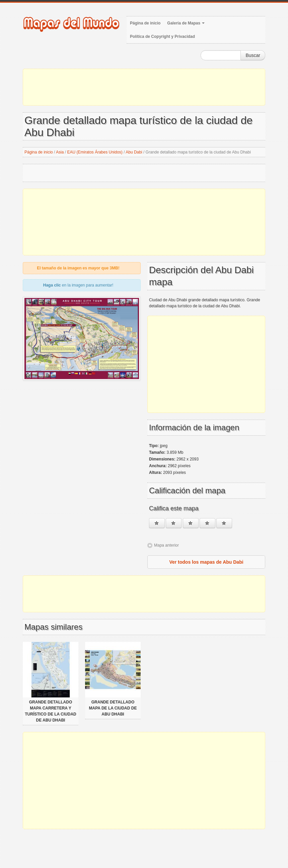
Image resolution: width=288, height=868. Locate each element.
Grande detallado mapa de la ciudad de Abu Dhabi (113, 708)
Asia (60, 152)
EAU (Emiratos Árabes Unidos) (95, 152)
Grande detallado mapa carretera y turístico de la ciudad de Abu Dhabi (51, 711)
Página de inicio (145, 23)
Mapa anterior (166, 545)
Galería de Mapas (186, 23)
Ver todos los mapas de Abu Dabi (206, 562)
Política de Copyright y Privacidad (162, 37)
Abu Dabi (134, 152)
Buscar (253, 55)
